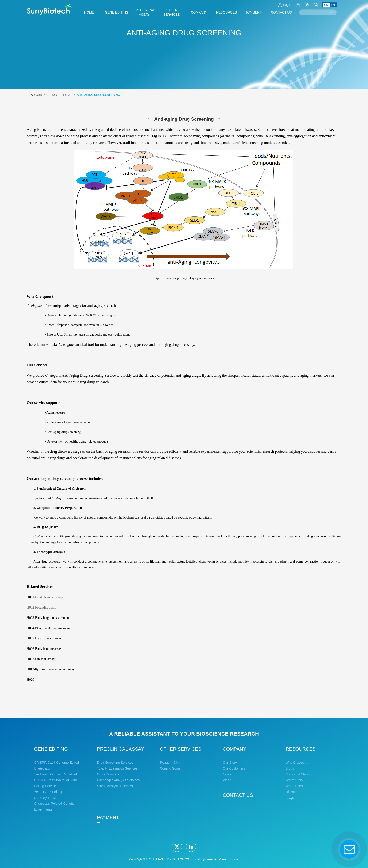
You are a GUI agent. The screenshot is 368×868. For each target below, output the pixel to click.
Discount (292, 792)
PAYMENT (108, 817)
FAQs (290, 798)
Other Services (108, 774)
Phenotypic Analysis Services (118, 780)
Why (297, 763)
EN (333, 5)
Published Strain (298, 774)
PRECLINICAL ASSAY (120, 749)
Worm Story (294, 780)
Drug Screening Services (115, 763)
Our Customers (234, 768)
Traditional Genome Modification (58, 774)
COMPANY (234, 749)
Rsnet (235, 859)
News (227, 774)
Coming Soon (170, 768)
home (67, 95)
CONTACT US (238, 795)
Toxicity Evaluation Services (117, 768)
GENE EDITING (51, 749)
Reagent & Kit (170, 763)
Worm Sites (294, 786)
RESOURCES (301, 749)
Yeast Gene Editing (48, 792)
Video (227, 780)
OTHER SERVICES (180, 749)
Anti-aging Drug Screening (98, 95)
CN (326, 5)
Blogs (290, 768)
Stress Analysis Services (115, 786)
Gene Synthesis (46, 798)
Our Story (230, 763)
